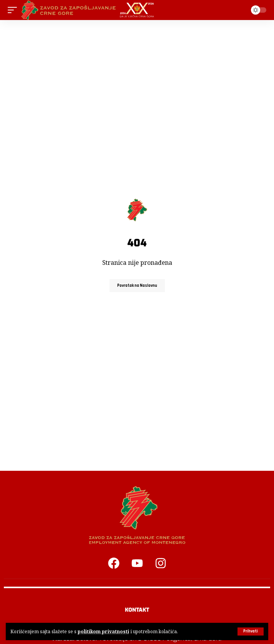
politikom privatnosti (103, 631)
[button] (251, 631)
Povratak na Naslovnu (137, 286)
